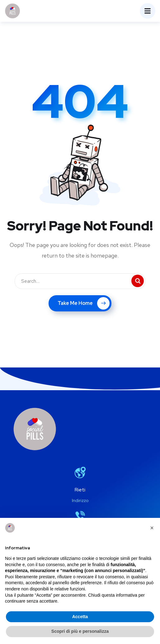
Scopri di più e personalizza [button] (80, 631)
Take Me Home (84, 303)
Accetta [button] (80, 617)
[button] (152, 528)
